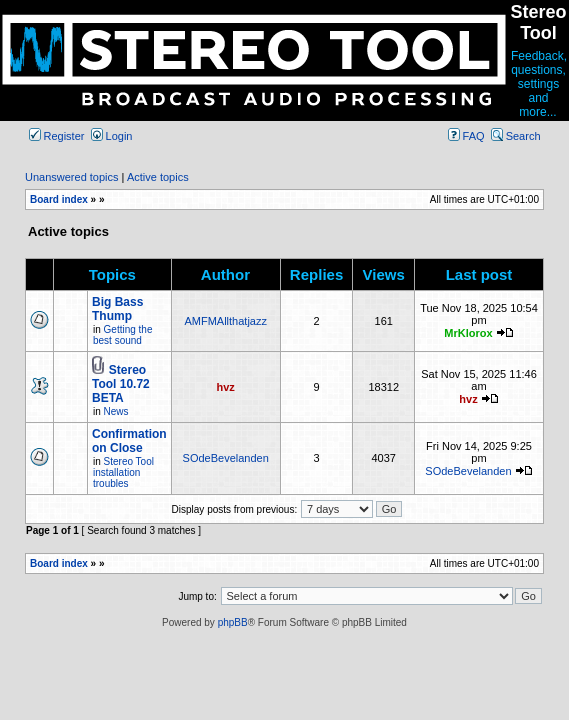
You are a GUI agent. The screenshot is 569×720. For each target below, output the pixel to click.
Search (516, 136)
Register (57, 136)
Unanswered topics (72, 177)
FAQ (466, 136)
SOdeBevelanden (226, 458)
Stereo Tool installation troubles (123, 472)
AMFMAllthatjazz (225, 321)
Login (112, 136)
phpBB (233, 622)
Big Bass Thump (117, 309)
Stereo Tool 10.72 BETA (121, 384)
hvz (226, 387)
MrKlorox (468, 333)
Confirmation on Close (129, 441)
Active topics (158, 177)
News (116, 411)
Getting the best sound (122, 335)
